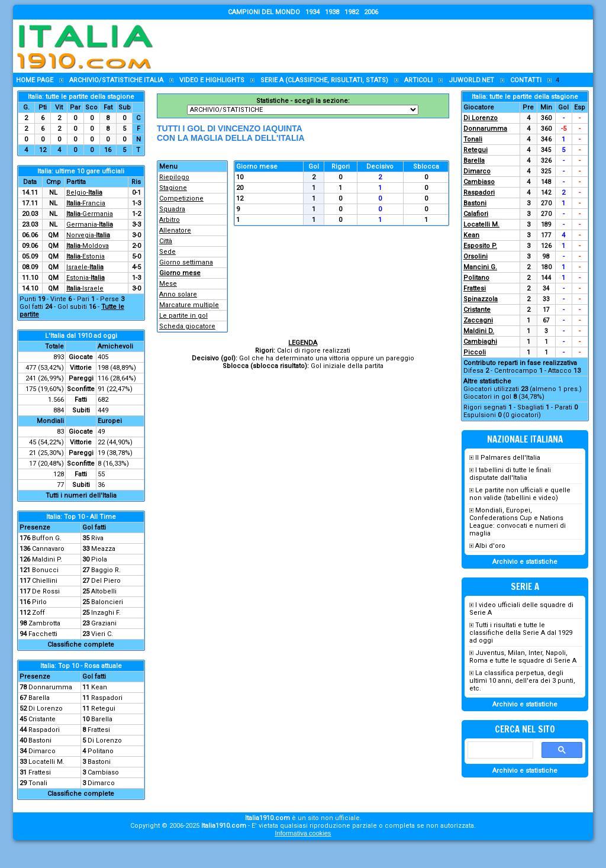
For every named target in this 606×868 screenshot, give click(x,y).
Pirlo (39, 602)
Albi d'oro (490, 546)
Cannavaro (48, 549)
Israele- (85, 267)
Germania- (90, 225)
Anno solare (178, 294)
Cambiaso (103, 772)
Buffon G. (47, 538)
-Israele (85, 288)
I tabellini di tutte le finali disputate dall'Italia (510, 474)
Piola (99, 559)
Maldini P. (47, 559)
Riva (97, 538)
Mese (168, 284)
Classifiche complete (81, 645)
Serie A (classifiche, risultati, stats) (324, 80)
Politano (101, 751)
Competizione (181, 199)
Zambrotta (44, 623)
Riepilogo (174, 177)
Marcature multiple (189, 305)
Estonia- (86, 278)
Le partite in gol (183, 316)
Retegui (103, 709)
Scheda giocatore (187, 326)
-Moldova (88, 246)
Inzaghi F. (106, 613)
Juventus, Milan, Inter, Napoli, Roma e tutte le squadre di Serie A (523, 657)
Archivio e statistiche (525, 562)
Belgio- (84, 193)
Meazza (103, 549)
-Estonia (86, 256)
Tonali (38, 783)
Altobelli (104, 591)
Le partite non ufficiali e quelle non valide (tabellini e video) (520, 494)
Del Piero (106, 581)
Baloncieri (107, 602)
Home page (35, 80)
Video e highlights (212, 80)
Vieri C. (102, 634)
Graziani (104, 623)
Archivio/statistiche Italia (116, 80)
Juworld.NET (471, 80)
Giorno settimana (186, 262)
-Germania (90, 214)
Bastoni (40, 740)
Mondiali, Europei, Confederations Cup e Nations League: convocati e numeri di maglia (518, 522)
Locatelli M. (46, 762)
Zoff (38, 613)
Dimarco (42, 751)
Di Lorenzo (46, 709)
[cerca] (499, 750)
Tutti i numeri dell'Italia (81, 496)
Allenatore (175, 230)
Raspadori (107, 698)
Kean (99, 687)
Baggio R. (106, 570)
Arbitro (170, 220)
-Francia (86, 203)
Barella (39, 698)
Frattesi (99, 730)
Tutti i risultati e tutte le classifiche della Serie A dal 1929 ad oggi (521, 633)
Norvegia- (88, 235)
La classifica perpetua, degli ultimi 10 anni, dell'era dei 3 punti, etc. (522, 681)
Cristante (42, 719)
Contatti (526, 80)
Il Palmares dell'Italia (508, 458)
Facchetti (43, 634)
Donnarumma (50, 687)
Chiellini (45, 581)
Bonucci (45, 570)
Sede (167, 252)
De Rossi (46, 591)
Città (166, 241)
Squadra (172, 209)
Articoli (418, 80)
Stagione (173, 188)
